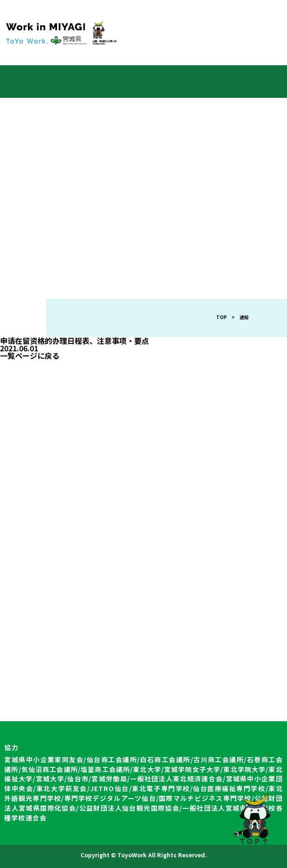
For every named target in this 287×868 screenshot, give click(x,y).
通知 (244, 317)
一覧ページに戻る (30, 355)
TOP (222, 317)
